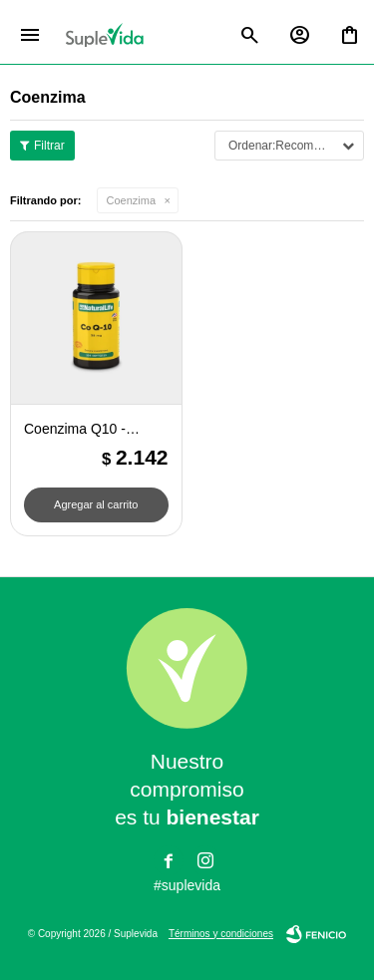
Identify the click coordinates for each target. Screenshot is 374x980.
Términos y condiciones (221, 934)
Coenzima (132, 200)
